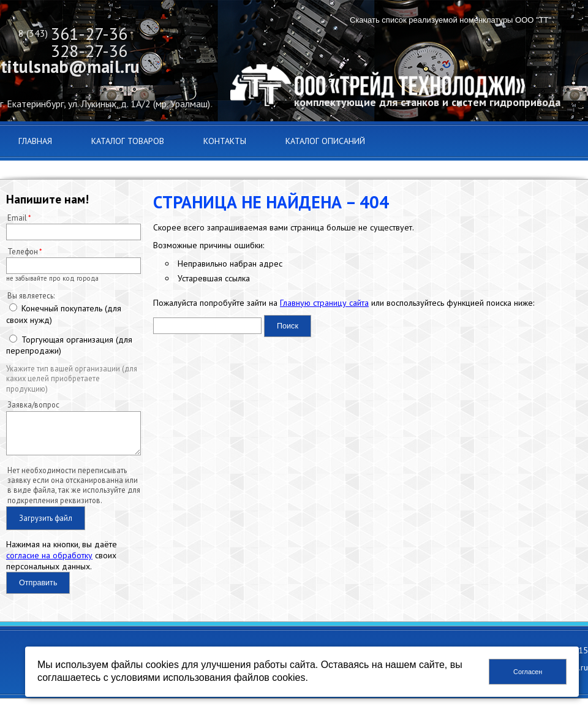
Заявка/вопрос (33, 404)
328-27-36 (89, 51)
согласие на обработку (49, 563)
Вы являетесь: (31, 295)
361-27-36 (89, 33)
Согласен (528, 672)
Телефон (23, 251)
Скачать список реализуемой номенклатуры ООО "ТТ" (450, 20)
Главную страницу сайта (324, 303)
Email (17, 218)
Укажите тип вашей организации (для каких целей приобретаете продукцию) (72, 378)
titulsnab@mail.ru (70, 66)
